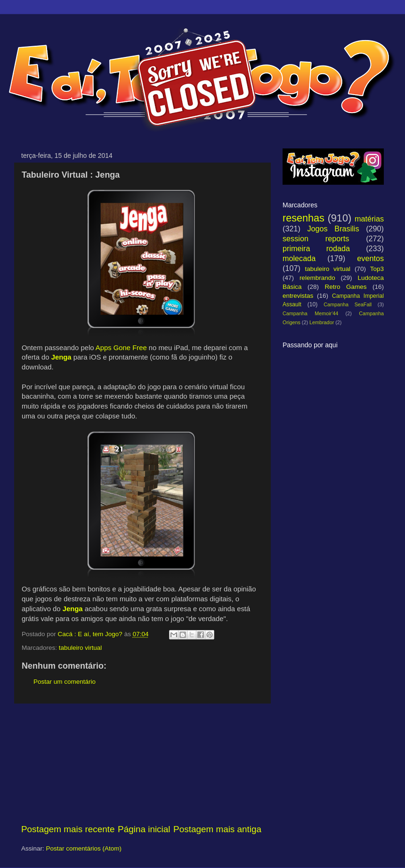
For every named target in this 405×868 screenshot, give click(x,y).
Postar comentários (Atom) (84, 848)
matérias (369, 219)
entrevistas (298, 296)
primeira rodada (316, 248)
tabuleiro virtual (81, 648)
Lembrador (322, 322)
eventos (370, 258)
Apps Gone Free (121, 348)
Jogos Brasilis (333, 229)
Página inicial (144, 829)
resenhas (304, 218)
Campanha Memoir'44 (310, 313)
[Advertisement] (142, 763)
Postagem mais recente (68, 829)
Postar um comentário (65, 682)
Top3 (377, 269)
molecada (299, 258)
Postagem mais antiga (217, 829)
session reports (316, 238)
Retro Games (345, 287)
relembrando (317, 278)
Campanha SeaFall (348, 304)
